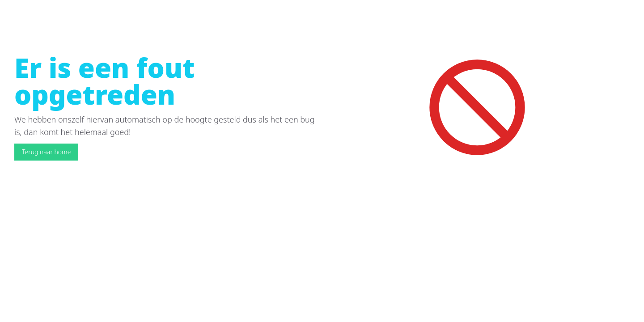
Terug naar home (46, 152)
